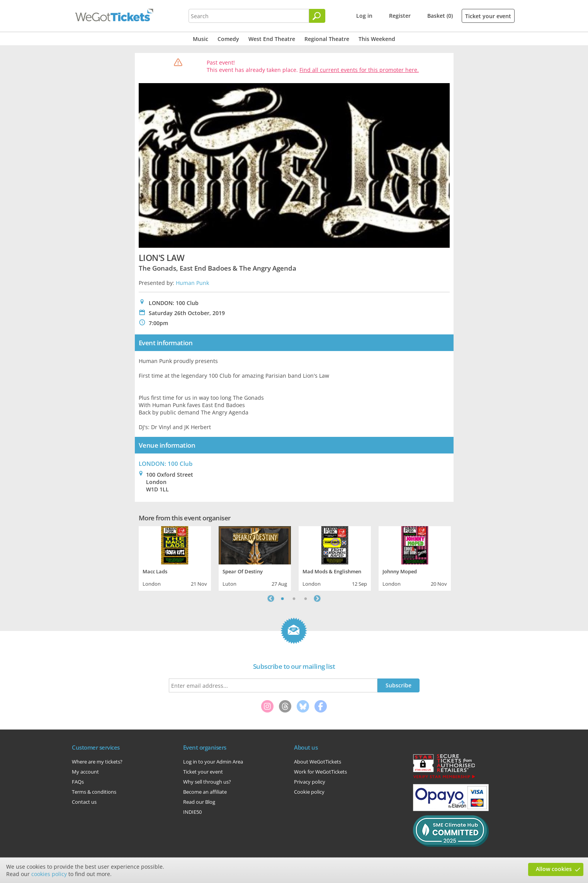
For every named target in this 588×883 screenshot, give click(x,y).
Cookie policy (309, 792)
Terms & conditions (94, 792)
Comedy (228, 39)
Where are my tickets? (97, 762)
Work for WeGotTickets (320, 772)
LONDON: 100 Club (166, 464)
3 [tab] (306, 598)
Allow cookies (554, 869)
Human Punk (192, 283)
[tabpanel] (175, 557)
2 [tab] (294, 598)
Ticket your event (488, 16)
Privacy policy (310, 782)
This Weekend (377, 39)
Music (201, 39)
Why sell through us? (207, 782)
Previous (271, 598)
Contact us (84, 802)
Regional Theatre (327, 39)
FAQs (78, 782)
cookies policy (49, 874)
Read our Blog (199, 802)
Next (317, 598)
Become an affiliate (205, 792)
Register (400, 16)
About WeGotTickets (318, 762)
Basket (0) (440, 16)
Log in (364, 16)
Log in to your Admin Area (213, 762)
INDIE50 (192, 812)
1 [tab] (282, 598)
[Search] (317, 16)
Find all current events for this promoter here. (359, 70)
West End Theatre (272, 39)
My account (85, 772)
